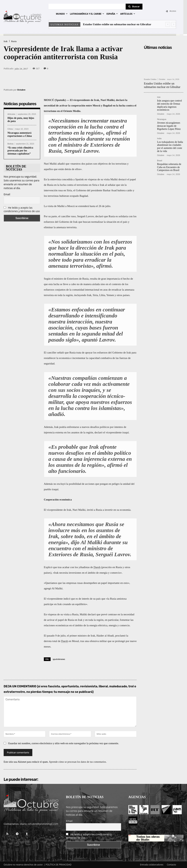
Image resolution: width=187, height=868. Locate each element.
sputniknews (59, 659)
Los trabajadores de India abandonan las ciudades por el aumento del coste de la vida (170, 147)
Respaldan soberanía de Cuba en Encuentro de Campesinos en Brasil (169, 167)
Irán (159, 97)
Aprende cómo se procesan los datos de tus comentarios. (78, 762)
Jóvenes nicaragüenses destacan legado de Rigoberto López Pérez (169, 126)
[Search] (134, 7)
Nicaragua (162, 119)
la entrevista (54, 179)
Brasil (160, 161)
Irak (6, 41)
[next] (174, 24)
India (159, 139)
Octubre (21, 90)
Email (7, 194)
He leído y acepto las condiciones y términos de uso (22, 209)
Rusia (14, 41)
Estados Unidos (150, 79)
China (10, 129)
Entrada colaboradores (152, 865)
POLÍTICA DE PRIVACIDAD (59, 865)
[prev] (168, 24)
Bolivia (10, 144)
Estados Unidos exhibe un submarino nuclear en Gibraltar (117, 24)
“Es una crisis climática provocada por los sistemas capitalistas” (20, 151)
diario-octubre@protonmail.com (39, 824)
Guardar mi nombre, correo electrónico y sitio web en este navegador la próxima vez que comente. (64, 743)
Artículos (11, 114)
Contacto (171, 865)
